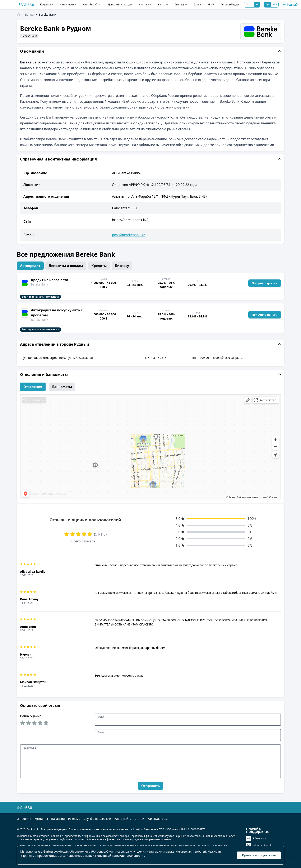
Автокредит (68, 4)
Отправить (150, 786)
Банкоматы (62, 387)
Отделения (33, 387)
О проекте (24, 819)
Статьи (139, 819)
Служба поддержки (97, 819)
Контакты (41, 819)
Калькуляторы (158, 819)
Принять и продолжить (259, 855)
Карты (163, 4)
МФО (211, 4)
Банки (197, 4)
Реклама (74, 819)
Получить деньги (265, 283)
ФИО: (101, 717)
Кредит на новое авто (50, 280)
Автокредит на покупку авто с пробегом (57, 313)
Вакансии (58, 819)
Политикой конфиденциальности (120, 856)
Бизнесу (181, 4)
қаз (275, 4)
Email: (102, 732)
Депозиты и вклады (120, 4)
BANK (26, 5)
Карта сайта (123, 819)
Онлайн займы (92, 4)
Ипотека (145, 4)
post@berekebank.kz (128, 235)
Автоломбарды (230, 4)
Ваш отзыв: (30, 748)
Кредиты (47, 4)
